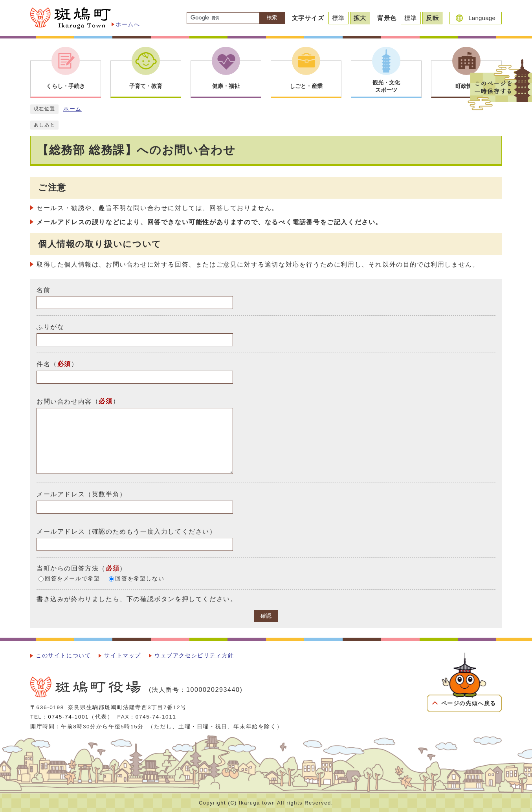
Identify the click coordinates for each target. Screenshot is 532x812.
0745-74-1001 (68, 717)
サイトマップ (123, 656)
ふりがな (50, 327)
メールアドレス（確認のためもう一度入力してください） (127, 531)
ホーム (72, 109)
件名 (43, 364)
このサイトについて (63, 656)
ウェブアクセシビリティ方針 (194, 656)
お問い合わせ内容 (64, 401)
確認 (266, 616)
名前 (43, 290)
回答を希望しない (140, 579)
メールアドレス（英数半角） (82, 494)
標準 (338, 18)
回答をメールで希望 (72, 579)
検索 (272, 17)
